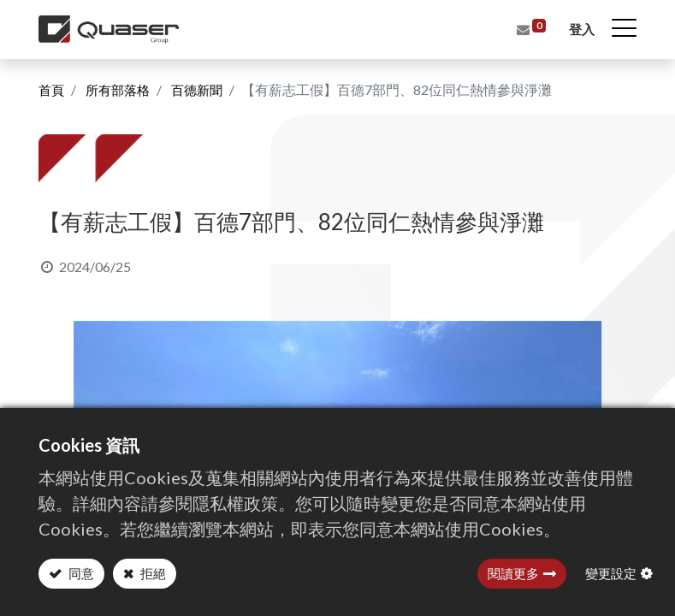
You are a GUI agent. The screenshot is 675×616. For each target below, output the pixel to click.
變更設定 (611, 573)
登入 (581, 29)
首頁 (52, 89)
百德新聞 (204, 89)
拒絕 (152, 573)
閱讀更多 (513, 573)
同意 (80, 573)
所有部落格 (121, 89)
